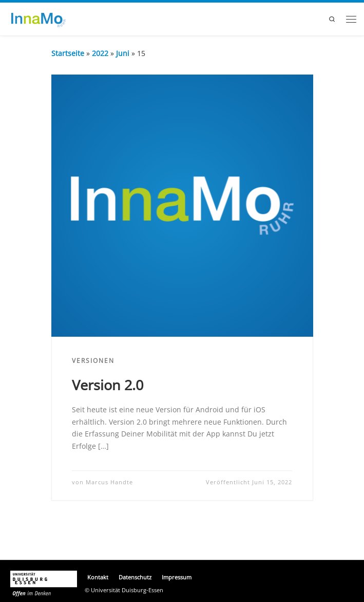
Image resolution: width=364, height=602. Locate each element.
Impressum (177, 577)
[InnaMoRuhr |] (37, 19)
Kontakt (98, 577)
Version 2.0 (108, 385)
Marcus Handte (109, 482)
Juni (123, 53)
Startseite (68, 53)
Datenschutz (135, 577)
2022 (100, 53)
